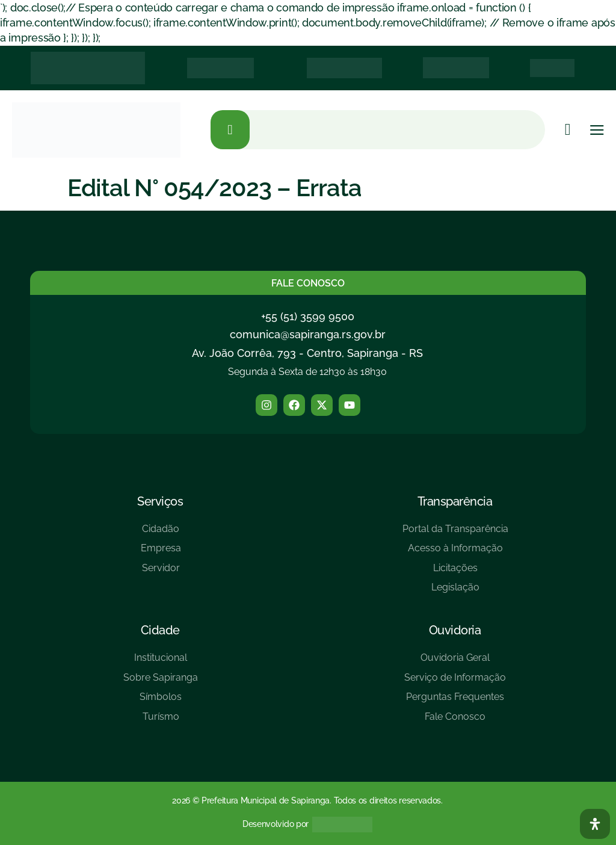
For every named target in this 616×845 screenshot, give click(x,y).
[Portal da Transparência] (455, 534)
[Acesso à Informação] (455, 553)
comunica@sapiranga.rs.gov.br (308, 334)
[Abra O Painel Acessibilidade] (595, 824)
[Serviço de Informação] (455, 682)
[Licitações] (455, 573)
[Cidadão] (161, 534)
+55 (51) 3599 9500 (308, 316)
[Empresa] (161, 553)
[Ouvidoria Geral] (455, 662)
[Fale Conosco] (455, 721)
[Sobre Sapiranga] (161, 682)
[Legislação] (455, 592)
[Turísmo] (161, 721)
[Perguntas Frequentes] (455, 701)
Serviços (160, 501)
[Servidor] (161, 573)
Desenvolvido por (276, 824)
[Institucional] (161, 662)
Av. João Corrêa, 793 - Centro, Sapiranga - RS (307, 353)
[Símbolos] (161, 701)
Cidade (160, 630)
